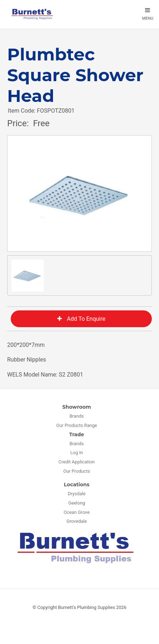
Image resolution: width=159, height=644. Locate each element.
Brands (77, 416)
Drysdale (77, 494)
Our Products (77, 471)
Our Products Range (77, 425)
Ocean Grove (77, 512)
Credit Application (76, 462)
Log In (76, 453)
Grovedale (76, 521)
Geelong (77, 503)
